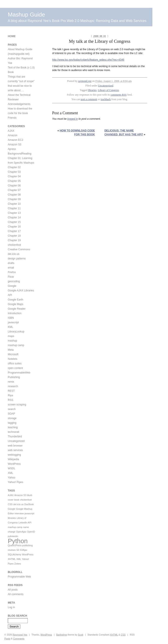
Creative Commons (19, 249)
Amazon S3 (15, 144)
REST (11, 391)
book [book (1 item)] (17, 500)
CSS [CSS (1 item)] (10, 504)
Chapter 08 (14, 195)
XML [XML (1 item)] (19, 559)
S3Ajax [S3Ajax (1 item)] (24, 550)
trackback (106, 99)
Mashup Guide (26, 15)
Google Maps (16, 304)
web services (15, 450)
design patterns (17, 259)
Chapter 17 (14, 231)
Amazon (13, 135)
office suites (15, 363)
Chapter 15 (14, 222)
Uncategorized (106, 86)
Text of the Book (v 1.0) (21, 68)
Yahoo (12, 478)
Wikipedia (13, 459)
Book (11, 72)
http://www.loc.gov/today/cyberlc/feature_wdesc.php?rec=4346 (88, 60)
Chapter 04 (14, 176)
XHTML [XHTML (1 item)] (12, 559)
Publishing (14, 377)
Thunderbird (15, 437)
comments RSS (119, 95)
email (11, 268)
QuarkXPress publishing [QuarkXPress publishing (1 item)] (20, 545)
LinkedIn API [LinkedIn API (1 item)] (25, 523)
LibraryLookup (16, 332)
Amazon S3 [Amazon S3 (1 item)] (20, 495)
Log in (11, 607)
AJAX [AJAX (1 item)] (11, 495)
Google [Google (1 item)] (12, 509)
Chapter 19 (14, 240)
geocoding (14, 281)
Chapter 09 (14, 199)
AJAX (11, 131)
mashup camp (16, 345)
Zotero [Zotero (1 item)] (18, 564)
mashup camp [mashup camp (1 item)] (15, 527)
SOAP (11, 414)
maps (11, 336)
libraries (92, 90)
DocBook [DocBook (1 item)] (29, 504)
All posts (13, 590)
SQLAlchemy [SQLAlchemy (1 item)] (15, 554)
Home (12, 36)
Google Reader (17, 309)
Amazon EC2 (16, 140)
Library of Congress (108, 90)
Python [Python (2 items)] (18, 541)
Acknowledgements (19, 104)
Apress (12, 149)
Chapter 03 (14, 172)
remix (11, 382)
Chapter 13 (14, 213)
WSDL (12, 468)
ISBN (11, 318)
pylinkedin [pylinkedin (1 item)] (13, 536)
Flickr (11, 277)
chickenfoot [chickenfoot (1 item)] (26, 500)
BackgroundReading (20, 154)
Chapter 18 (14, 236)
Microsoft (13, 354)
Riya (10, 395)
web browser (15, 446)
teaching (13, 427)
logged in (73, 119)
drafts (11, 263)
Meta (11, 350)
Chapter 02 (14, 167)
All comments (16, 594)
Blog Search (17, 616)
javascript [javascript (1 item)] (29, 513)
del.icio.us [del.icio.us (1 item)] (18, 504)
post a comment (89, 99)
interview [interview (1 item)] (19, 513)
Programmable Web (19, 577)
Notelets (13, 359)
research (13, 386)
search (12, 409)
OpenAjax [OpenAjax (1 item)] (21, 532)
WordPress (14, 464)
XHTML (114, 635)
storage (12, 418)
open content (15, 368)
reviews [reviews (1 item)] (12, 550)
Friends (12, 118)
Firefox (12, 272)
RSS (11, 400)
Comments (19, 639)
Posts (7, 639)
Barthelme (62, 635)
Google (12, 286)
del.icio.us (14, 254)
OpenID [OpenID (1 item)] (31, 532)
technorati (14, 432)
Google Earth (16, 300)
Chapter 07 (14, 190)
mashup (12, 341)
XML (11, 473)
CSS (123, 635)
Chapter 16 (14, 227)
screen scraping (17, 405)
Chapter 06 (14, 186)
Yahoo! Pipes (16, 482)
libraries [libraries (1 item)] (12, 518)
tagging (12, 423)
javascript (13, 322)
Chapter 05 (14, 181)
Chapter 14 (14, 217)
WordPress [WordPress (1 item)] (28, 554)
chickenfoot (14, 245)
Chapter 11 (14, 208)
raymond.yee (85, 81)
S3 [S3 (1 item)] (18, 550)
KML (11, 327)
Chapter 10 (14, 204)
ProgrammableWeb (19, 373)
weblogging (14, 455)
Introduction (15, 313)
